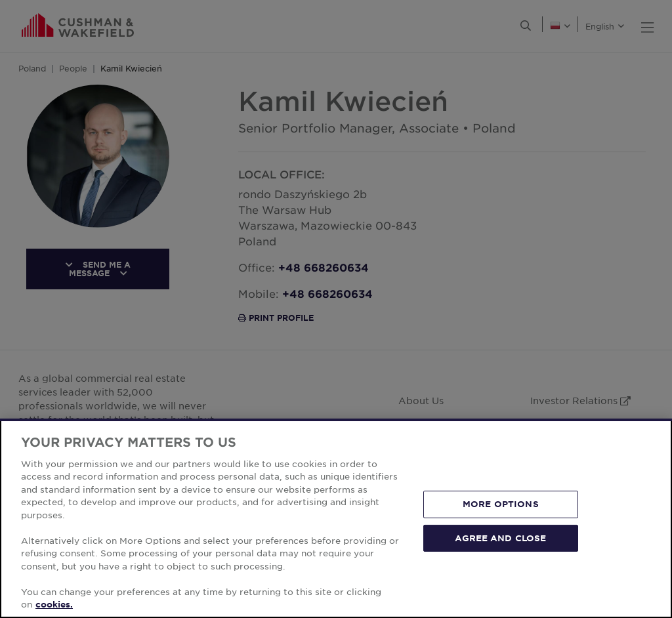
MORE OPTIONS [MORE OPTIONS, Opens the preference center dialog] (501, 504)
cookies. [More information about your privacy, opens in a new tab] (54, 604)
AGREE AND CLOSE (500, 537)
